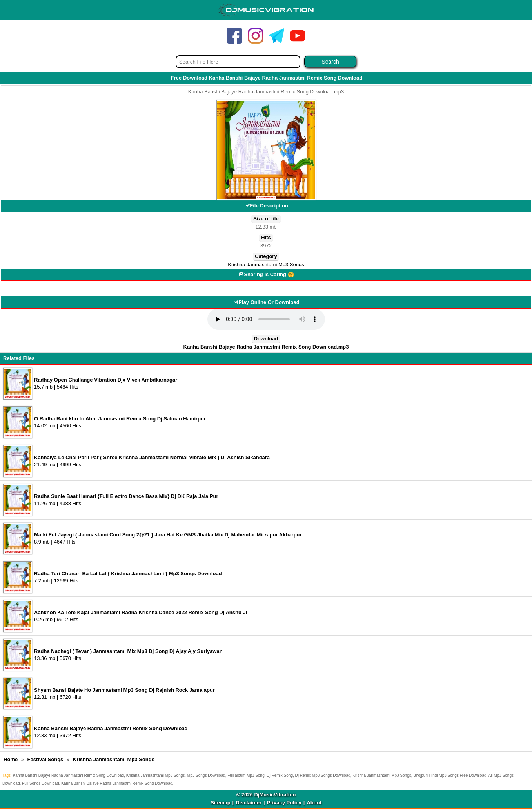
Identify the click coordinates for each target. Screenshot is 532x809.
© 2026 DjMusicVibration (266, 795)
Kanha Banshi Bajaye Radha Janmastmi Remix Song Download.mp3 (266, 347)
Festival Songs (45, 759)
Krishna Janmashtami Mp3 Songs (266, 265)
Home (11, 759)
